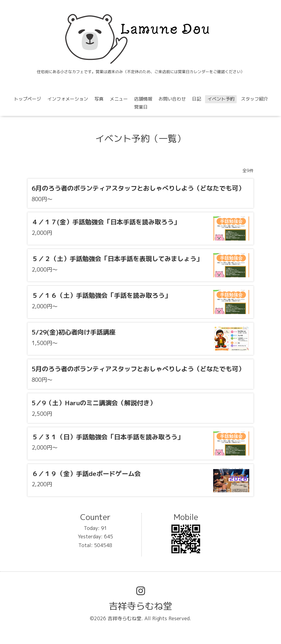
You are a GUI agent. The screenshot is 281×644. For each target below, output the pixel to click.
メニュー (119, 99)
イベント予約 (221, 99)
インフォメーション (68, 99)
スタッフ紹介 (254, 99)
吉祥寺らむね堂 (140, 606)
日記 (197, 99)
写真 (99, 99)
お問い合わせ (172, 99)
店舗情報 (143, 99)
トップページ (27, 99)
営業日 (141, 107)
